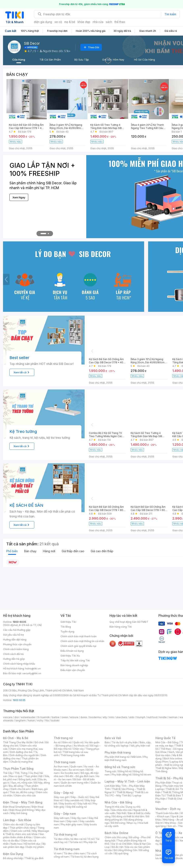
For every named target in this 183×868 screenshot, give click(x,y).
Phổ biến (12, 551)
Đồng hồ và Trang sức (120, 767)
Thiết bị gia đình (34, 858)
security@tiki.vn (32, 673)
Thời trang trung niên (73, 755)
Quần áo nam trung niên (75, 783)
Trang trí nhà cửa (114, 807)
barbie (56, 717)
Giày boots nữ (67, 804)
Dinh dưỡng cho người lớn (24, 755)
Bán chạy (30, 551)
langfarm (21, 720)
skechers (122, 717)
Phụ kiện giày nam (71, 824)
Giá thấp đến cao (73, 551)
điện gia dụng (43, 22)
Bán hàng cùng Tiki (121, 627)
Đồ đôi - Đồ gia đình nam (80, 776)
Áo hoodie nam (70, 773)
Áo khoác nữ (81, 746)
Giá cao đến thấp (102, 551)
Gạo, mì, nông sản (22, 783)
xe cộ (58, 22)
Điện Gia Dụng (13, 854)
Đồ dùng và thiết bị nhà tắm (128, 816)
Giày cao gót (61, 797)
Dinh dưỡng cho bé (21, 752)
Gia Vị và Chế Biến (122, 844)
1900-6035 (19, 622)
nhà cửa (98, 22)
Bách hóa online (173, 758)
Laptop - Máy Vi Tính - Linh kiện (127, 781)
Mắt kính (136, 757)
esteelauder (28, 717)
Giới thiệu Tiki (68, 622)
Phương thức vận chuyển (17, 644)
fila (47, 720)
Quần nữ (78, 742)
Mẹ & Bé (177, 755)
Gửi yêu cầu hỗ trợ (13, 635)
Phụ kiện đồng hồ (122, 775)
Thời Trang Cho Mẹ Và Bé (18, 742)
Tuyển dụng (67, 632)
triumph (141, 717)
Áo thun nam (61, 767)
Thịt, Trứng (21, 773)
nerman (173, 717)
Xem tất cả (22, 372)
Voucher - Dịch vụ (168, 809)
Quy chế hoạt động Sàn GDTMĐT (129, 622)
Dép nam (72, 821)
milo (112, 717)
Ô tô (175, 841)
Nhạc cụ (132, 823)
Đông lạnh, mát (28, 779)
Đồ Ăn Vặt (117, 847)
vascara (8, 717)
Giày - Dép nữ (64, 793)
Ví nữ (91, 839)
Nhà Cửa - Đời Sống (118, 802)
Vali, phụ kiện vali (140, 746)
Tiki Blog (66, 627)
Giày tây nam (79, 818)
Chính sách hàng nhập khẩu (19, 664)
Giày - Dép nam (65, 814)
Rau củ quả (16, 776)
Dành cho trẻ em (20, 789)
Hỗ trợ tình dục (32, 844)
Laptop (137, 795)
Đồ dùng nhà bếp (13, 858)
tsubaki (55, 720)
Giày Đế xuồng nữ (76, 807)
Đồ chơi (39, 742)
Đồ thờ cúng (118, 823)
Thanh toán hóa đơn (167, 813)
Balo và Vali (113, 738)
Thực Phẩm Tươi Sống (18, 769)
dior (17, 717)
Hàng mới (49, 551)
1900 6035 (19, 700)
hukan (31, 720)
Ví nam (58, 853)
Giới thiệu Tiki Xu (70, 656)
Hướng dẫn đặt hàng (15, 640)
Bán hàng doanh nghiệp (74, 665)
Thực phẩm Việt (33, 776)
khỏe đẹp (84, 22)
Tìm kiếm (170, 14)
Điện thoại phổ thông (22, 810)
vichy (40, 720)
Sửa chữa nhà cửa (121, 810)
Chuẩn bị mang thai (21, 762)
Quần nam (76, 767)
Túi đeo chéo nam (74, 853)
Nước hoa (16, 844)
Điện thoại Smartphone (16, 807)
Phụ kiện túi (90, 842)
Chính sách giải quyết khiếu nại (78, 646)
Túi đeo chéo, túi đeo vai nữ (70, 839)
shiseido (8, 720)
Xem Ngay (19, 197)
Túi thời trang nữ (65, 835)
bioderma (95, 717)
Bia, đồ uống (16, 786)
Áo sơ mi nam (77, 770)
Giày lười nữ (84, 804)
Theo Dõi (91, 47)
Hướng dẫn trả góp (14, 659)
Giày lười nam (62, 818)
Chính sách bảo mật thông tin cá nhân (82, 641)
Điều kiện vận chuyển (73, 670)
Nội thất (122, 813)
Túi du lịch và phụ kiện (125, 742)
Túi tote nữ (75, 842)
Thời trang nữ (63, 738)
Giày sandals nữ (74, 800)
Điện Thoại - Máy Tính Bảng (23, 802)
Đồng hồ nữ (125, 771)
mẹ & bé (70, 22)
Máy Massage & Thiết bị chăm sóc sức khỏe (26, 832)
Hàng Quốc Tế (165, 738)
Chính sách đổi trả (13, 654)
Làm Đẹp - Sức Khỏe (17, 820)
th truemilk (44, 717)
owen (65, 717)
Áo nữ (57, 742)
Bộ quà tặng (121, 853)
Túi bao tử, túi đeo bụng (85, 857)
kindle (163, 717)
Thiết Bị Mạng (125, 792)
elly (105, 717)
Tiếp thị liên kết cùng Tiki (75, 661)
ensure (74, 717)
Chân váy (78, 749)
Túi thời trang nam (67, 849)
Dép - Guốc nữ (79, 797)
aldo (132, 717)
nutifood (152, 717)
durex (84, 717)
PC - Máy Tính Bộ (121, 795)
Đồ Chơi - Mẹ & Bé (16, 738)
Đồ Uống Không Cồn (125, 850)
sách (109, 22)
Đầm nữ (67, 742)
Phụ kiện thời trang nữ (117, 757)
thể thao (120, 22)
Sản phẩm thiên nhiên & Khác (23, 836)
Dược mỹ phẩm (35, 847)
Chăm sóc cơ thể (20, 831)
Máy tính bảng (19, 813)
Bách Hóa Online (116, 833)
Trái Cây (8, 773)
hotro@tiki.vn (33, 669)
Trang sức (110, 771)
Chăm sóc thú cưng (116, 837)
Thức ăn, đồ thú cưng (22, 792)
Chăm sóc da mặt (13, 824)
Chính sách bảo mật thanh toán (79, 636)
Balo (107, 742)
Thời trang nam (64, 762)
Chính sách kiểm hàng (16, 649)
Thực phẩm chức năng (22, 828)
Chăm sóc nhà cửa (25, 795)
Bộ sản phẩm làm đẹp (24, 845)
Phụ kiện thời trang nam (126, 758)
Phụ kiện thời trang (118, 752)
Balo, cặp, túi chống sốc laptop (128, 744)
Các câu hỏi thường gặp (17, 630)
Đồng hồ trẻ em (142, 775)
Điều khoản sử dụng (72, 651)
